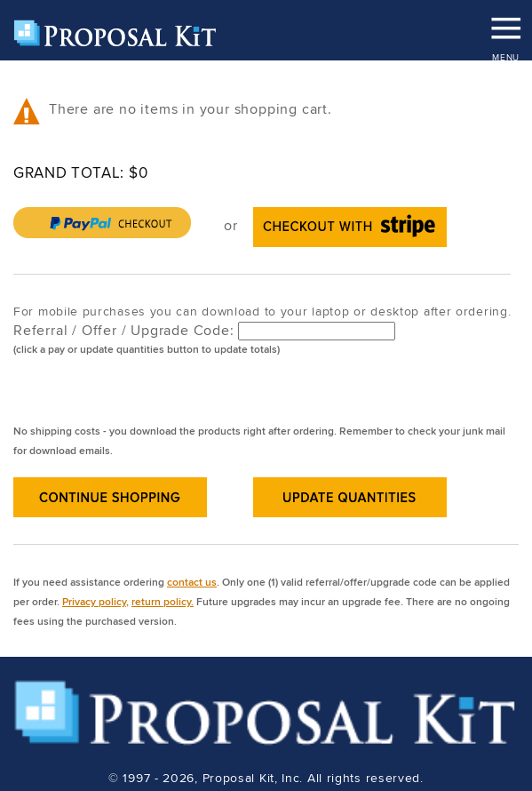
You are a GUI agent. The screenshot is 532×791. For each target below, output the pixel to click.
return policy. (163, 601)
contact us (192, 582)
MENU (505, 22)
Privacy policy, (95, 601)
